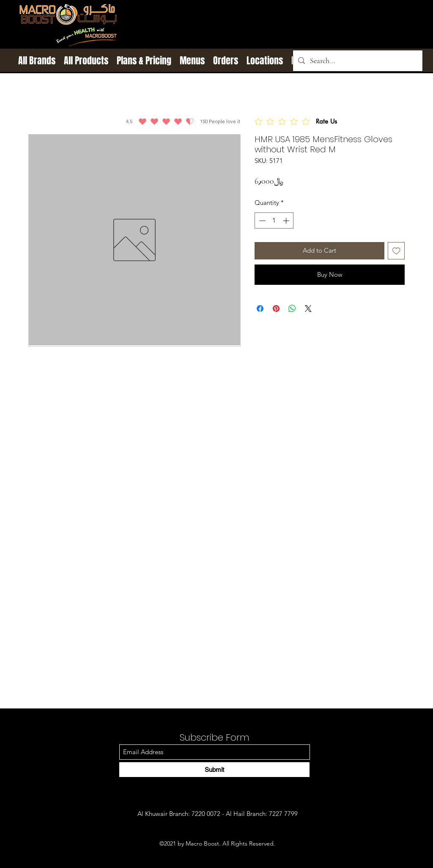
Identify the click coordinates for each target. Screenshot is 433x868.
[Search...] (357, 61)
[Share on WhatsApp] (292, 309)
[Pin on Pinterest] (276, 309)
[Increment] (287, 221)
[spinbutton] (274, 221)
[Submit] (214, 770)
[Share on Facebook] (260, 309)
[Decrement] (262, 221)
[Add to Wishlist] (396, 251)
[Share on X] (308, 309)
